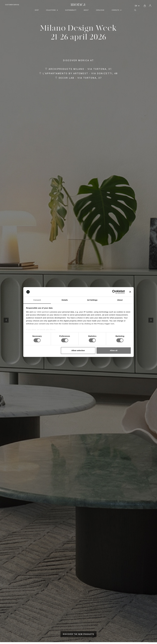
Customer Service (12, 5)
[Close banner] (130, 292)
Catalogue (100, 10)
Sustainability (71, 10)
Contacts (116, 10)
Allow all (114, 350)
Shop (37, 10)
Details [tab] (65, 300)
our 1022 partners (42, 312)
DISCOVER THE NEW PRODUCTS (78, 634)
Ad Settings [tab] (92, 300)
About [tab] (120, 300)
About (86, 10)
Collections (52, 10)
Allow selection (78, 350)
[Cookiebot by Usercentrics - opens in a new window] (114, 292)
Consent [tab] (37, 300)
